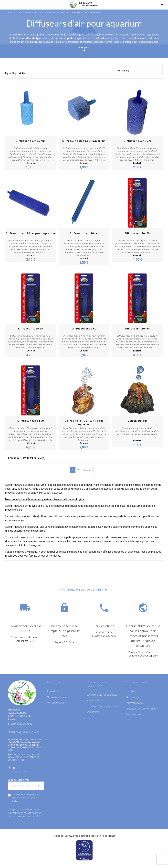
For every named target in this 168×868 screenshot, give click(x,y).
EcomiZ (69, 836)
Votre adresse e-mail (19, 780)
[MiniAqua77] (84, 4)
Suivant (87, 470)
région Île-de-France (105, 836)
